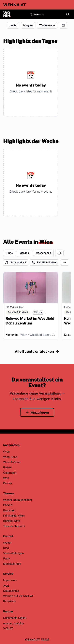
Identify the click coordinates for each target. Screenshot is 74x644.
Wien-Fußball (12, 462)
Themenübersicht (14, 526)
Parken (8, 505)
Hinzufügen (37, 412)
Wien (6, 452)
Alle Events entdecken (37, 351)
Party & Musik (16, 263)
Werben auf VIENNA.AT (18, 596)
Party (7, 558)
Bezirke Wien (12, 521)
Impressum (10, 580)
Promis (8, 483)
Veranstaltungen (13, 553)
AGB (6, 586)
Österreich (10, 473)
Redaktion (10, 601)
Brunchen (9, 510)
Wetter (7, 543)
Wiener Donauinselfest (17, 500)
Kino (6, 548)
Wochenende (47, 25)
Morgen (28, 25)
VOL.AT (8, 628)
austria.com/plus (14, 623)
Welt (6, 478)
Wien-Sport (10, 457)
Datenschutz (11, 591)
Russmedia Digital (15, 618)
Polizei (7, 467)
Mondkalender (12, 564)
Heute (13, 25)
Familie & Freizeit (44, 263)
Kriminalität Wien (14, 516)
